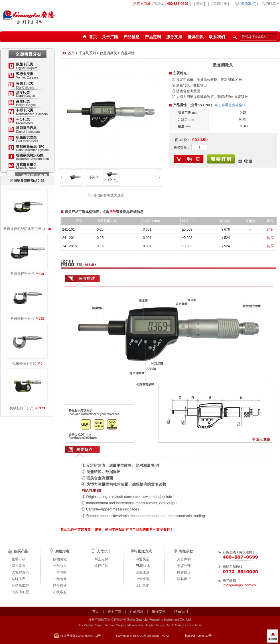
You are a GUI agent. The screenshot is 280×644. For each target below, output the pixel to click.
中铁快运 (143, 579)
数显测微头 (108, 53)
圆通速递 (143, 572)
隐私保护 (184, 579)
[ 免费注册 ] (220, 4)
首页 (71, 53)
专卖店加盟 (20, 592)
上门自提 (143, 585)
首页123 (89, 37)
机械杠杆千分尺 (22, 408)
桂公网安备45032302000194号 (81, 636)
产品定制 (153, 37)
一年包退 (60, 566)
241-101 (68, 230)
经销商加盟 (20, 585)
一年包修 (60, 579)
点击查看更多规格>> (230, 105)
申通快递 (143, 559)
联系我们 (217, 37)
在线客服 (60, 592)
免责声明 (184, 559)
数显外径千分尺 (23, 274)
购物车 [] (249, 4)
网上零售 (19, 566)
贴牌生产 (19, 579)
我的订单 (269, 4)
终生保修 (60, 585)
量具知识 (196, 37)
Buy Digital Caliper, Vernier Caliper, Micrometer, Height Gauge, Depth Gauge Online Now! (140, 625)
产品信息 (131, 37)
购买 (270, 230)
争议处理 (184, 566)
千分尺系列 (87, 53)
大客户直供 (20, 572)
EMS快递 (143, 566)
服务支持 (174, 37)
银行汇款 (101, 566)
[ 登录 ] (199, 4)
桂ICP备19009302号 (198, 636)
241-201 (68, 238)
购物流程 (60, 559)
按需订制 (19, 559)
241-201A (70, 246)
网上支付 (101, 559)
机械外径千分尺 (23, 319)
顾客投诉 (184, 572)
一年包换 (60, 572)
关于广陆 (110, 37)
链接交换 (159, 611)
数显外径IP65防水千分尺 (22, 229)
